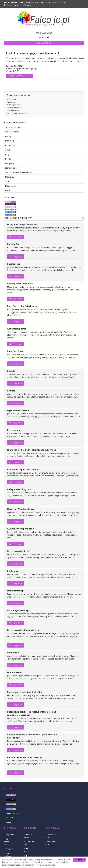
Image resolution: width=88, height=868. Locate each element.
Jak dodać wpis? (6, 842)
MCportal (9, 822)
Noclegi (8, 136)
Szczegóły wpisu (15, 76)
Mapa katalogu (7, 855)
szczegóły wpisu (16, 237)
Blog (7, 154)
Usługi (8, 150)
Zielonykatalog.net (13, 813)
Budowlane (10, 145)
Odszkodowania (12, 132)
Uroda (8, 181)
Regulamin (44, 38)
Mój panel (26, 5)
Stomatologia (11, 168)
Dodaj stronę (44, 43)
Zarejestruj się (13, 5)
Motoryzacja (10, 186)
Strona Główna (44, 33)
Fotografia (10, 163)
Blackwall (9, 818)
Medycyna (9, 177)
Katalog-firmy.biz (12, 209)
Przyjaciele (10, 849)
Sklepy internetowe (13, 127)
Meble (8, 190)
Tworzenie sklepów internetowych (20, 172)
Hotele (8, 159)
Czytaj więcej (50, 865)
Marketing (9, 141)
